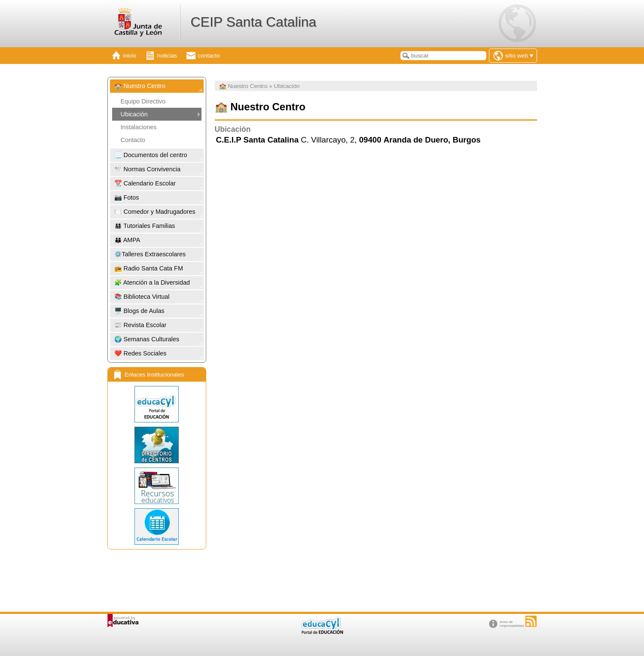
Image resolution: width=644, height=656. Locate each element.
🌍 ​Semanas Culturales (147, 339)
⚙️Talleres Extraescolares (150, 254)
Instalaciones (139, 127)
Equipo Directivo (143, 101)
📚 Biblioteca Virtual (142, 297)
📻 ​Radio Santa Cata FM (149, 268)
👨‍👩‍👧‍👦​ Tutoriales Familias (145, 226)
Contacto (133, 140)
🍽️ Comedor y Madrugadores (155, 212)
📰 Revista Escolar (140, 325)
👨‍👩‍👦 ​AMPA (127, 240)
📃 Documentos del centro (151, 155)
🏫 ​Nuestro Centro (140, 86)
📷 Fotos (127, 197)
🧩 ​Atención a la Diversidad (152, 282)
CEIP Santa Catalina (253, 22)
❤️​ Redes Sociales (140, 353)
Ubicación (134, 114)
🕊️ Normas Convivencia (148, 169)
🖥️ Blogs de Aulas (139, 311)
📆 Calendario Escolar (145, 183)
